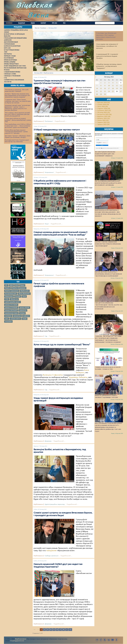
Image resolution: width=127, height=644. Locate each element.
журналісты (23, 310)
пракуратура (17, 316)
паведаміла (55, 116)
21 (97, 91)
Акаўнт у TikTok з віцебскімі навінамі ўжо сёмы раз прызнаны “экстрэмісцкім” (108, 244)
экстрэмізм (8, 321)
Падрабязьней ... (61, 121)
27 (121, 91)
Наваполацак (9, 296)
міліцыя (22, 313)
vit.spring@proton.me (17, 641)
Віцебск (7, 288)
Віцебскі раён (25, 291)
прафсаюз (26, 316)
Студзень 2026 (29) (104, 109)
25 (113, 91)
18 (113, 88)
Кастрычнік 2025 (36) (104, 115)
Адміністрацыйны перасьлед (55, 504)
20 (121, 88)
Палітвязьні (49, 121)
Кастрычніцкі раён (11, 294)
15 (101, 88)
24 (109, 91)
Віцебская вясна (20, 639)
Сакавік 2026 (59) (103, 105)
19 (117, 88)
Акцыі (47, 224)
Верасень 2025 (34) (104, 117)
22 (101, 91)
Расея (24, 296)
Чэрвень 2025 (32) (103, 123)
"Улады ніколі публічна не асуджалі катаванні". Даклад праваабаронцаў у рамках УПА (18, 120)
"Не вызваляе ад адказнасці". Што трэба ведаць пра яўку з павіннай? (17, 90)
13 (121, 86)
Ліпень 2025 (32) (103, 121)
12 (117, 86)
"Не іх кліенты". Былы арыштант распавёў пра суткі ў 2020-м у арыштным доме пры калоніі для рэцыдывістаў (17, 114)
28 (97, 94)
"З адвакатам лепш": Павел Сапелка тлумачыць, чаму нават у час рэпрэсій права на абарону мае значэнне (18, 101)
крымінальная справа (11, 313)
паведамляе (51, 551)
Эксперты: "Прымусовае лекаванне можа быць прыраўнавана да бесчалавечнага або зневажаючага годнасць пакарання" (17, 95)
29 (101, 94)
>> (70, 630)
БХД (17, 285)
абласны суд (14, 299)
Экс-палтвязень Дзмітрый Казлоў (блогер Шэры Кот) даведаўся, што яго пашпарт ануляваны (108, 183)
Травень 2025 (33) (103, 125)
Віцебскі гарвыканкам (12, 291)
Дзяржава (48, 441)
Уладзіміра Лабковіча (78, 377)
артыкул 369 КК (24, 308)
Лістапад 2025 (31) (104, 113)
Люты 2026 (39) (103, 107)
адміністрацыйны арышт (13, 302)
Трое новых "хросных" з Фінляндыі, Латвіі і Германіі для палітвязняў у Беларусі (18, 137)
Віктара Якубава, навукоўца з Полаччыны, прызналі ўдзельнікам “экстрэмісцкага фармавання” (108, 274)
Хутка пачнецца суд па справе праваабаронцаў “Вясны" (62, 345)
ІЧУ (6, 285)
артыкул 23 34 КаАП (11, 308)
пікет (7, 319)
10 (109, 86)
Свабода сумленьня (52, 556)
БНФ (11, 285)
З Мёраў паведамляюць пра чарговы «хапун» (57, 130)
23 (105, 91)
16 (105, 88)
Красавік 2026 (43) (104, 103)
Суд (46, 336)
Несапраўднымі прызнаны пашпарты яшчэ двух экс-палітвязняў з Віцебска (105, 154)
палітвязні (8, 316)
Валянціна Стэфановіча (53, 375)
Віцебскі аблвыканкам (19, 288)
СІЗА (7, 299)
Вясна (39, 15)
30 (105, 94)
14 (97, 88)
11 (113, 86)
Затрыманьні (49, 172)
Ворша (22, 285)
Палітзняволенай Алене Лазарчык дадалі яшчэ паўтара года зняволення (17, 141)
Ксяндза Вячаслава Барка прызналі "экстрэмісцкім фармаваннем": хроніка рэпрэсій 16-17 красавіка (16, 132)
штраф (24, 319)
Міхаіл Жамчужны (24, 294)
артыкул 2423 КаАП (11, 310)
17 (109, 88)
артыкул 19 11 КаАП (11, 305)
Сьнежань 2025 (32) (104, 111)
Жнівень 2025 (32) (104, 119)
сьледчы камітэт (15, 319)
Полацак (18, 296)
